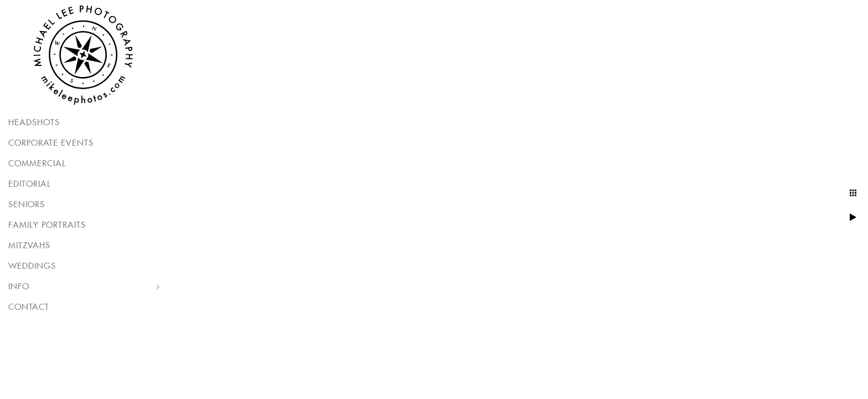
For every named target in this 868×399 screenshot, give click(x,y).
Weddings (32, 266)
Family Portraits (47, 225)
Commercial (37, 164)
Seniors (27, 205)
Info (19, 287)
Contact (29, 307)
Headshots (34, 123)
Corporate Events (51, 143)
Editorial (30, 184)
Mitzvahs (29, 246)
